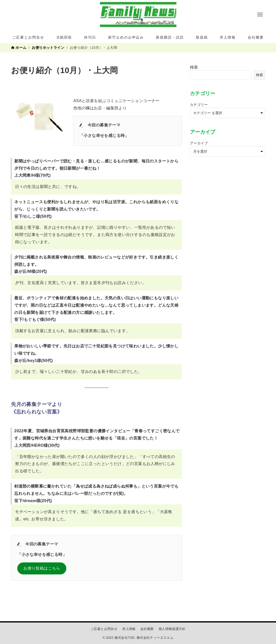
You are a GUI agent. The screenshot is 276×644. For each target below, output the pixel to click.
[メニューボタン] (260, 15)
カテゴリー (199, 105)
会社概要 (147, 629)
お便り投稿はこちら (42, 568)
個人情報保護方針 (172, 629)
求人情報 (129, 629)
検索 (194, 67)
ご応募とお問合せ (104, 629)
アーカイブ (199, 143)
